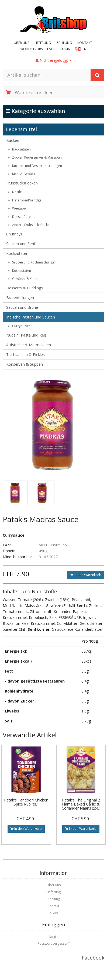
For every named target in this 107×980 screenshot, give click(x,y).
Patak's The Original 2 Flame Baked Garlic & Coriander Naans (81, 804)
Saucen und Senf (21, 244)
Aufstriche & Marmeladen (29, 345)
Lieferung (43, 43)
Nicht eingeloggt (53, 60)
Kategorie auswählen (41, 111)
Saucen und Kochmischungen (32, 262)
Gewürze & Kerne (23, 279)
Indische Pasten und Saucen (31, 317)
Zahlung (64, 43)
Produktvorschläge (37, 49)
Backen (13, 140)
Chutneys (14, 234)
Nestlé (15, 192)
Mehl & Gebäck (21, 174)
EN (84, 49)
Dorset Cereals (21, 217)
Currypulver (19, 326)
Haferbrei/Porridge (25, 200)
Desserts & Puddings (25, 288)
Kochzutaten (17, 253)
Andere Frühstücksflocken (30, 225)
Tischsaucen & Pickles (25, 354)
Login (65, 49)
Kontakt (85, 43)
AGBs (53, 913)
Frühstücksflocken (22, 183)
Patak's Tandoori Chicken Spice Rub (26, 802)
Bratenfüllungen (20, 298)
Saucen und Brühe (22, 307)
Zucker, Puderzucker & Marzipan (35, 157)
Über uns (21, 43)
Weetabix (17, 208)
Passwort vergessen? (54, 943)
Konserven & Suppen (25, 364)
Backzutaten (19, 149)
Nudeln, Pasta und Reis (26, 335)
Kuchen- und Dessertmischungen (35, 166)
